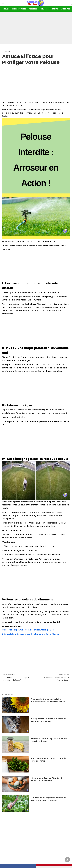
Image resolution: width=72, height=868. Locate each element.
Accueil (6, 9)
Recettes (33, 9)
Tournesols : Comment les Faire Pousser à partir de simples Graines (48, 700)
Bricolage (54, 9)
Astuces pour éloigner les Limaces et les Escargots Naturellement (49, 799)
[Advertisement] (36, 28)
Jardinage (66, 9)
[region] (36, 82)
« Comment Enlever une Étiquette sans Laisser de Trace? (16, 679)
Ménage (43, 9)
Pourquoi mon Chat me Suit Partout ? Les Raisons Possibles (49, 720)
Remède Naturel (19, 9)
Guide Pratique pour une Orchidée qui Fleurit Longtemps (28, 630)
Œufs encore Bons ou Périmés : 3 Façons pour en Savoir (47, 779)
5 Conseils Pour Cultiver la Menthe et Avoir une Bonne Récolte (30, 634)
